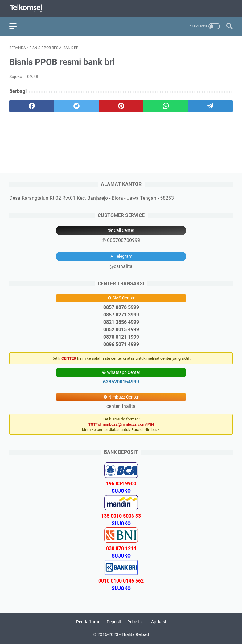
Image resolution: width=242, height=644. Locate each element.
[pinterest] (121, 106)
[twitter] (76, 106)
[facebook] (32, 106)
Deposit (114, 622)
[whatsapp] (166, 106)
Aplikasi (158, 622)
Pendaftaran (88, 622)
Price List (136, 622)
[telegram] (210, 106)
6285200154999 (121, 382)
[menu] (17, 26)
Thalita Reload (135, 634)
